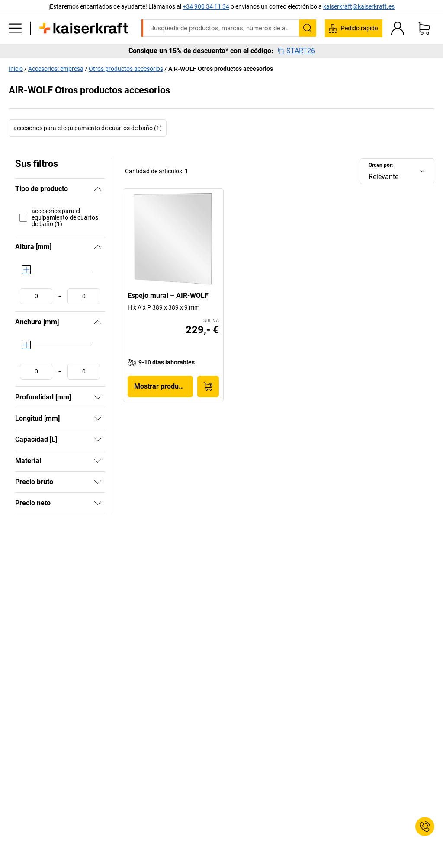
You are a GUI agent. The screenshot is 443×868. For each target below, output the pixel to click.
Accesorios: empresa (56, 69)
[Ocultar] (98, 189)
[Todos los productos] (15, 28)
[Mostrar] (98, 397)
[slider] (26, 270)
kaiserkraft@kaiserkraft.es (359, 6)
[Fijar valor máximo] (84, 296)
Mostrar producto (161, 386)
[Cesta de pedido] (424, 28)
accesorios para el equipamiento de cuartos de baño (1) (88, 128)
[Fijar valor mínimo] (36, 296)
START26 (296, 51)
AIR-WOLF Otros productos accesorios (221, 69)
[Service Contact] (425, 827)
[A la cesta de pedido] (208, 386)
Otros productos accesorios (126, 69)
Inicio (16, 69)
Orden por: (381, 165)
